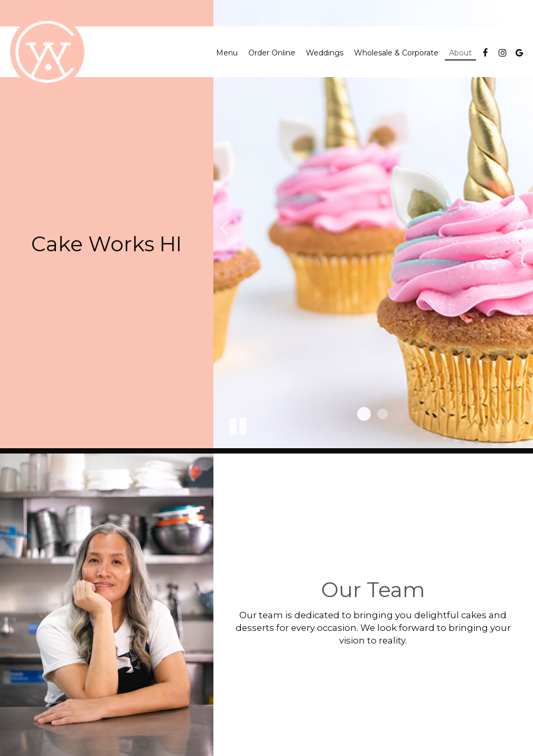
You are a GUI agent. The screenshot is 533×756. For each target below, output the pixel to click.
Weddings (325, 53)
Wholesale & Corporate (396, 53)
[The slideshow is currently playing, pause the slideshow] (237, 424)
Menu (227, 53)
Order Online (272, 53)
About (460, 53)
